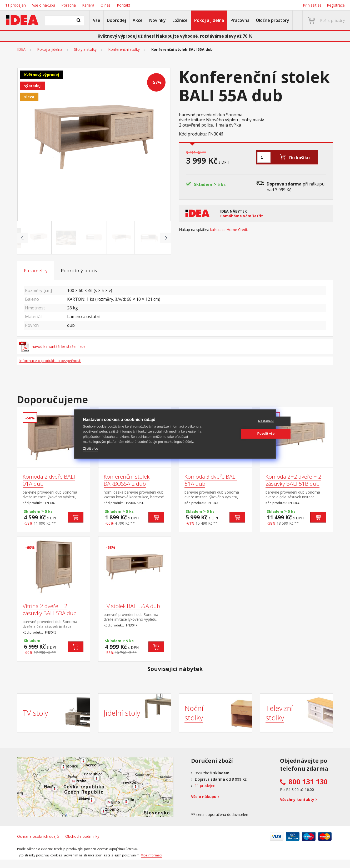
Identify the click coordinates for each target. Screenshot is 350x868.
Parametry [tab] (36, 270)
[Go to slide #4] (122, 238)
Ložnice (180, 20)
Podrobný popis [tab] (79, 270)
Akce (138, 20)
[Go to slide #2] (66, 238)
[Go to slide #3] (94, 238)
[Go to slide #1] (39, 238)
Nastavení (242, 421)
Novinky (157, 20)
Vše (97, 20)
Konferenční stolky (124, 49)
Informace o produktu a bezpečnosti (50, 361)
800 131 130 (308, 782)
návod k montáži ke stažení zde (52, 347)
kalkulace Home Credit (229, 230)
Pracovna (240, 20)
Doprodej (116, 20)
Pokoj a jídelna (209, 20)
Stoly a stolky (85, 49)
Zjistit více (91, 448)
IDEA (21, 49)
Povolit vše (242, 434)
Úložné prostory (273, 20)
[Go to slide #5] (149, 238)
